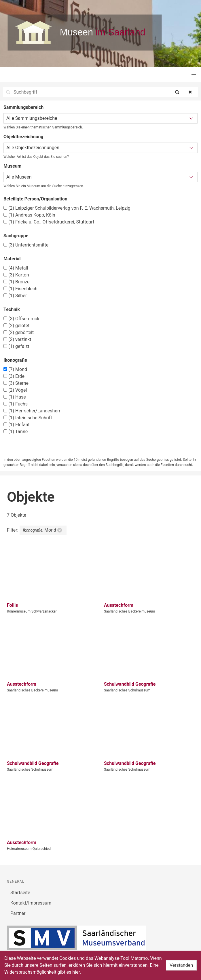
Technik (12, 309)
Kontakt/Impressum (31, 903)
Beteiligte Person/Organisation (35, 199)
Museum (13, 166)
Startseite (20, 893)
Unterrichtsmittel (26, 245)
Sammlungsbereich (23, 107)
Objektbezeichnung (23, 137)
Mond (15, 369)
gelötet (16, 326)
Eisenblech (20, 289)
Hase (15, 397)
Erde (14, 376)
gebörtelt (19, 332)
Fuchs (16, 404)
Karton (16, 275)
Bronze (16, 282)
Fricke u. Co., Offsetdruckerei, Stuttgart (49, 222)
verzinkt (17, 339)
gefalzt (16, 346)
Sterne (16, 383)
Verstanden (181, 965)
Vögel (15, 390)
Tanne (16, 432)
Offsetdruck (21, 319)
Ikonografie (15, 360)
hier (76, 972)
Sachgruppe (16, 236)
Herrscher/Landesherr (32, 411)
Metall (16, 268)
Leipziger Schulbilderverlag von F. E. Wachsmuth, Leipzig (67, 208)
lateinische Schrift (28, 418)
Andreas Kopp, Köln (29, 215)
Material (12, 259)
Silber (15, 296)
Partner (18, 913)
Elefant (17, 425)
